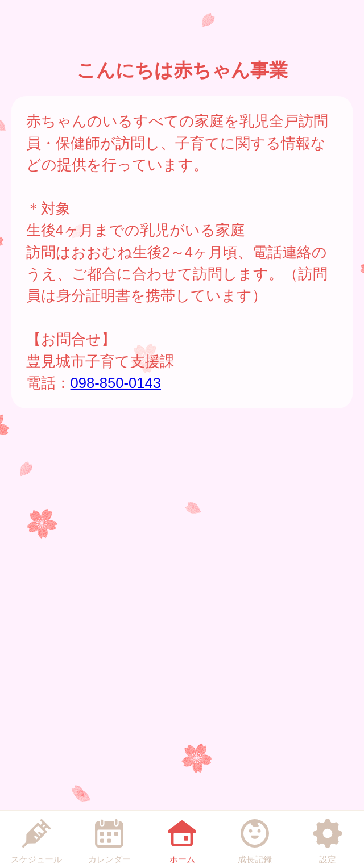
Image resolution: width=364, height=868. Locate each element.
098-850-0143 (116, 383)
